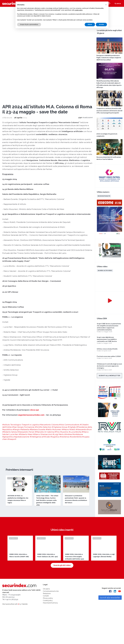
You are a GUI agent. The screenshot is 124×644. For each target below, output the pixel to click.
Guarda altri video (105, 270)
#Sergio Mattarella (21, 340)
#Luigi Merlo (58, 345)
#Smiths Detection (43, 337)
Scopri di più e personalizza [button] (29, 24)
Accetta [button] (101, 24)
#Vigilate (72, 337)
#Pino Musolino (61, 342)
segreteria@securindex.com (31, 325)
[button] (106, 5)
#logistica (55, 347)
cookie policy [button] (79, 10)
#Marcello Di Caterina (44, 342)
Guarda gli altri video (62, 477)
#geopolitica (8, 347)
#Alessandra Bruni (84, 340)
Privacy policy (48, 510)
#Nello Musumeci (54, 340)
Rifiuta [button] (90, 24)
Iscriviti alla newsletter (110, 376)
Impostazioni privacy (50, 514)
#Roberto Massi (26, 345)
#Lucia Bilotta (75, 342)
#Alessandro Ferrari (26, 342)
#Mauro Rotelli (69, 340)
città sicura (7, 28)
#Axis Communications (69, 335)
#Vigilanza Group (60, 337)
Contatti (46, 507)
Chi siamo (46, 500)
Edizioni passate (104, 196)
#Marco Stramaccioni (43, 345)
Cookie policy (48, 512)
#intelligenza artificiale (40, 347)
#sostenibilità (76, 347)
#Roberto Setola (10, 342)
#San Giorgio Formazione (23, 337)
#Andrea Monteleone (74, 345)
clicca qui (34, 320)
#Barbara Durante (37, 340)
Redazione (47, 505)
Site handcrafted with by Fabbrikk (15, 516)
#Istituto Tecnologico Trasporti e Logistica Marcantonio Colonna (30, 335)
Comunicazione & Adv (51, 503)
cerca (118, 3)
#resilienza (64, 347)
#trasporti (12, 350)
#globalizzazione (22, 347)
